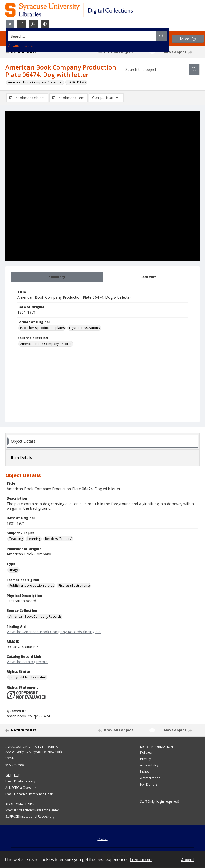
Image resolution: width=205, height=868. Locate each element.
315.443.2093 (15, 765)
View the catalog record (27, 662)
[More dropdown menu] (188, 39)
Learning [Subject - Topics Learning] (34, 539)
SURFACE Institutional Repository (30, 817)
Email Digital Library (20, 781)
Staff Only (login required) (159, 802)
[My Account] (33, 24)
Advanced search (21, 46)
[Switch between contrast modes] (45, 24)
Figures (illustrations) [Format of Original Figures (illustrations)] (85, 328)
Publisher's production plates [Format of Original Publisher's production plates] (42, 328)
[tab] (57, 277)
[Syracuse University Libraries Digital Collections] (85, 10)
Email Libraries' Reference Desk (29, 794)
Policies (146, 752)
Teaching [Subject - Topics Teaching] (16, 539)
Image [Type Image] (14, 570)
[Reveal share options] (22, 24)
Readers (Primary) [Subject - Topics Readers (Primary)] (59, 539)
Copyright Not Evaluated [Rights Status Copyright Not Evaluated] (28, 677)
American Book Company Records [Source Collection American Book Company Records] (46, 344)
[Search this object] (156, 69)
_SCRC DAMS (77, 82)
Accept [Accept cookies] (187, 860)
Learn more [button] (141, 860)
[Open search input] (10, 24)
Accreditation (150, 778)
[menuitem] (102, 839)
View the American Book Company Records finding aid (54, 632)
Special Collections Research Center (32, 810)
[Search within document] (194, 69)
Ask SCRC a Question (21, 788)
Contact (102, 839)
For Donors (149, 784)
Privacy (145, 759)
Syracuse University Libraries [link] (32, 747)
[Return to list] (31, 52)
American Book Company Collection (35, 82)
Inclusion (147, 772)
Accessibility (149, 765)
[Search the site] (82, 36)
